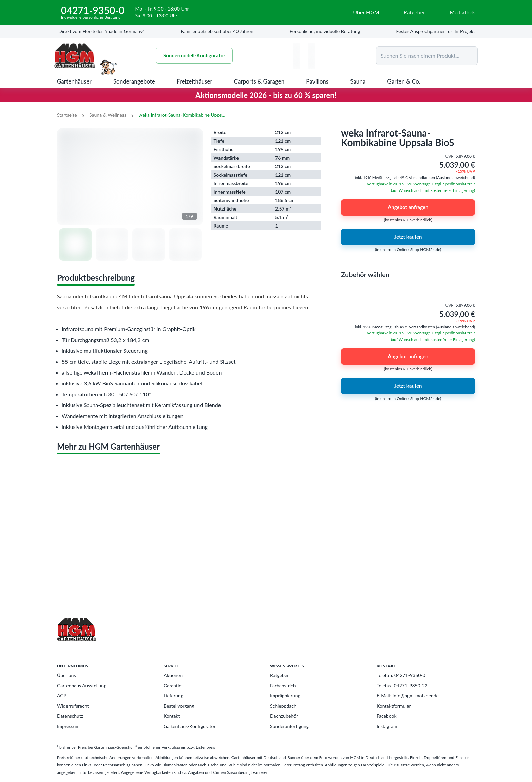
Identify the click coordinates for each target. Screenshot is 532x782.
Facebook (387, 716)
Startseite (67, 115)
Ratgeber (279, 675)
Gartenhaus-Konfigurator (190, 726)
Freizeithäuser (195, 81)
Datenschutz (70, 716)
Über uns (66, 675)
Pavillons (317, 81)
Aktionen (173, 675)
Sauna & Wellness (108, 115)
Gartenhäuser (74, 81)
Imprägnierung (285, 696)
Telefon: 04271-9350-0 (401, 675)
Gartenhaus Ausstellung (82, 685)
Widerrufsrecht (73, 706)
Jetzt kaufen (408, 237)
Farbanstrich (283, 685)
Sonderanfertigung (289, 726)
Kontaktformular (394, 706)
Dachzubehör (284, 716)
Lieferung (173, 696)
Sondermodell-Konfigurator (194, 56)
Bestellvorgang (179, 706)
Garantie (173, 685)
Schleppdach (283, 706)
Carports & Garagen (259, 81)
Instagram (387, 726)
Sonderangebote (134, 81)
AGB (62, 696)
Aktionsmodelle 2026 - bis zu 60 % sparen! (266, 95)
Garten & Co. (404, 81)
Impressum (68, 726)
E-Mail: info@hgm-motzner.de (408, 696)
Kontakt (172, 716)
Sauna (358, 81)
